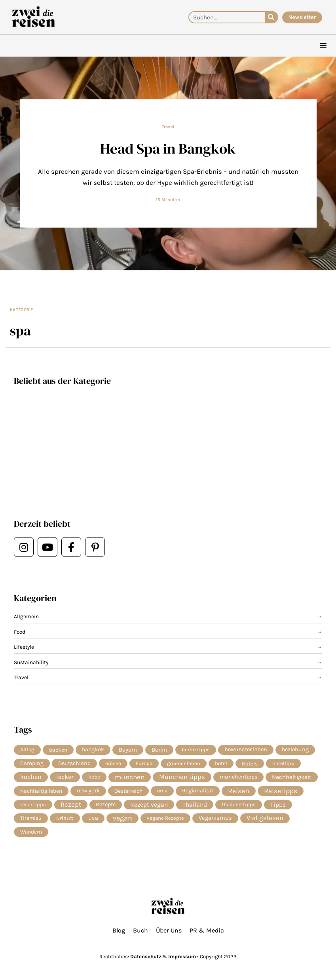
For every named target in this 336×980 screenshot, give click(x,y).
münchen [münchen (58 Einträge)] (130, 777)
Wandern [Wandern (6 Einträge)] (31, 832)
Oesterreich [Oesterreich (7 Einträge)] (128, 791)
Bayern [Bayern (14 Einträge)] (128, 750)
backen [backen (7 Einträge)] (58, 750)
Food (20, 632)
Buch (140, 930)
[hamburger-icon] (323, 46)
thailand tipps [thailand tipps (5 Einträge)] (239, 804)
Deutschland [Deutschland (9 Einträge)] (74, 763)
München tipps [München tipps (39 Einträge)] (182, 777)
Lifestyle (24, 647)
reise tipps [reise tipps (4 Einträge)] (33, 804)
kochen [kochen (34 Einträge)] (31, 777)
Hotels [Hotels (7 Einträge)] (250, 763)
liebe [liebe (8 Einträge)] (94, 777)
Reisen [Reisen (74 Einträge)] (239, 791)
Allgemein (26, 616)
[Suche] (271, 17)
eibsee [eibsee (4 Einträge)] (113, 763)
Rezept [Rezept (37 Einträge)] (71, 804)
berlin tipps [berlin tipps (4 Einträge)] (196, 749)
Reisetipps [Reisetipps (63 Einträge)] (281, 791)
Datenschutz (146, 956)
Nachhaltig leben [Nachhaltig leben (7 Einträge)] (41, 791)
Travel (168, 127)
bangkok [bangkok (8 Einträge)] (93, 749)
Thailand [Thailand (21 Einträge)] (195, 805)
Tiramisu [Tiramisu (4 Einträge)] (31, 818)
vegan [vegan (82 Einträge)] (122, 818)
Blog (119, 930)
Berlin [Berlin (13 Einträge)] (159, 750)
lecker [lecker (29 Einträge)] (65, 777)
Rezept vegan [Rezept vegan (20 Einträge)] (149, 805)
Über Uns (169, 930)
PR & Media (207, 930)
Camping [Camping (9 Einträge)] (32, 763)
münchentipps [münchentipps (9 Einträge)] (238, 777)
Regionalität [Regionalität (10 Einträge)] (198, 791)
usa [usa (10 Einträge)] (93, 818)
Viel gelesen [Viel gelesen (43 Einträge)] (265, 818)
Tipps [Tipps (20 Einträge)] (278, 805)
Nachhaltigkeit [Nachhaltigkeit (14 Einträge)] (292, 777)
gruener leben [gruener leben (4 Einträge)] (184, 763)
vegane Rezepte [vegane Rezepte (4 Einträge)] (165, 818)
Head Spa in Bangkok (168, 148)
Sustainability (31, 662)
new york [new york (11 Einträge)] (88, 791)
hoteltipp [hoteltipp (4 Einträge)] (283, 763)
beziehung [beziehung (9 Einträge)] (295, 749)
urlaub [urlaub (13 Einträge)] (65, 818)
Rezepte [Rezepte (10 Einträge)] (106, 804)
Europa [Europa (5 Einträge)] (144, 763)
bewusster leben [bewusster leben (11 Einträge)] (246, 749)
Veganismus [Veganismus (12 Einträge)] (215, 818)
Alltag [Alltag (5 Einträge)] (27, 749)
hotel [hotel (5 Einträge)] (221, 763)
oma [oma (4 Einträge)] (162, 791)
